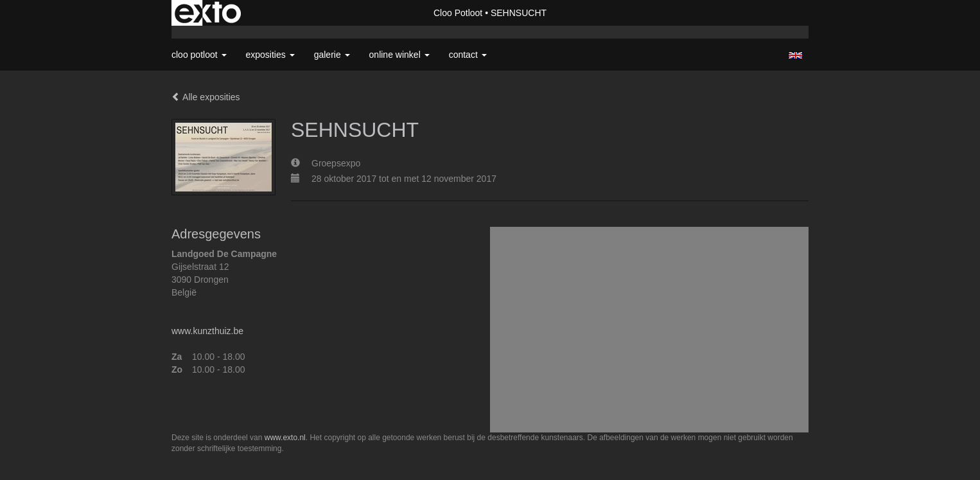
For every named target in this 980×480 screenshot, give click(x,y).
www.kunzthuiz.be (207, 331)
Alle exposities (206, 97)
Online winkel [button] (399, 55)
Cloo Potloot (458, 13)
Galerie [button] (332, 55)
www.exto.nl (285, 438)
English (795, 55)
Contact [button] (468, 55)
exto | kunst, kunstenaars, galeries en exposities (208, 13)
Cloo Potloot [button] (199, 55)
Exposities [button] (270, 55)
